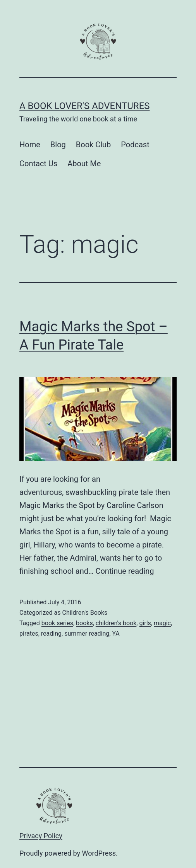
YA (116, 634)
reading (51, 634)
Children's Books (85, 613)
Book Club (94, 145)
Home (30, 145)
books (84, 623)
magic (162, 623)
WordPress (99, 853)
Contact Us (38, 164)
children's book (116, 623)
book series (57, 623)
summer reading (87, 634)
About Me (84, 164)
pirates (29, 634)
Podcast (135, 145)
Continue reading (125, 571)
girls (145, 623)
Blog (58, 145)
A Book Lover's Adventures (85, 106)
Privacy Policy (41, 836)
